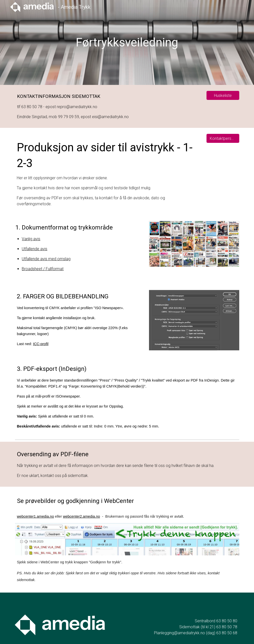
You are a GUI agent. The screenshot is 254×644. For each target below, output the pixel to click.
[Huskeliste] (223, 96)
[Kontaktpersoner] (223, 138)
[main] (127, 42)
